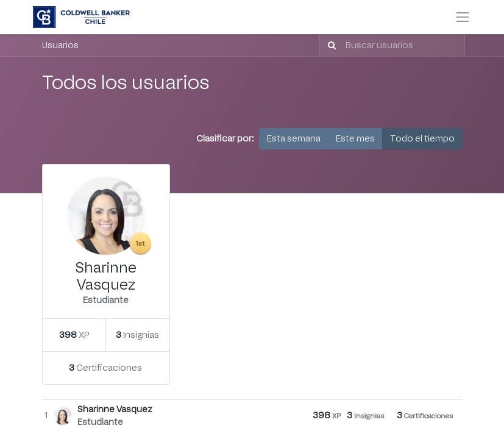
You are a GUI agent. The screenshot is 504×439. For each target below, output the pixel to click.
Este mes (355, 139)
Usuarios (60, 45)
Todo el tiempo (422, 139)
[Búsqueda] (329, 45)
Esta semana (294, 139)
